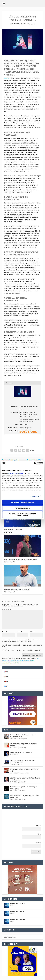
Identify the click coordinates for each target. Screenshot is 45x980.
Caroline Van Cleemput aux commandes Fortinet (24, 745)
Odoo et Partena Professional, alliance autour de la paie (23, 736)
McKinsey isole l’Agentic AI (13, 530)
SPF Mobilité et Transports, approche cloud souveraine (25, 796)
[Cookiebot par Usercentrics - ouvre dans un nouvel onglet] (34, 463)
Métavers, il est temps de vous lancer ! (17, 589)
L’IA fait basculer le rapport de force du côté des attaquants (25, 779)
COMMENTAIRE (7, 609)
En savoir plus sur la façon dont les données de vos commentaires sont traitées (21, 660)
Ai (22, 24)
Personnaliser (23, 508)
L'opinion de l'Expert (23, 773)
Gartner (7, 78)
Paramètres (35, 496)
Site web (33, 632)
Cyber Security (22, 747)
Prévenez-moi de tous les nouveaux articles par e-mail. (23, 650)
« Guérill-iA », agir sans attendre (21, 752)
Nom (4, 632)
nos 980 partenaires (16, 473)
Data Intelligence (22, 739)
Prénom (38, 842)
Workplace (21, 764)
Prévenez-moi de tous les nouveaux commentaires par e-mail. (22, 646)
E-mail (19, 632)
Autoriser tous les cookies (22, 502)
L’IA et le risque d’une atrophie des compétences (21, 560)
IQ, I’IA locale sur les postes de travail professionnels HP (23, 761)
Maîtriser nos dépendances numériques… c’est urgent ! (24, 788)
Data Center (22, 799)
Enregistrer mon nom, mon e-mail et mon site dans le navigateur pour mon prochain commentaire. (21, 641)
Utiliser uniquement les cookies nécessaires (22, 515)
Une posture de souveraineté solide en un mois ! (24, 770)
